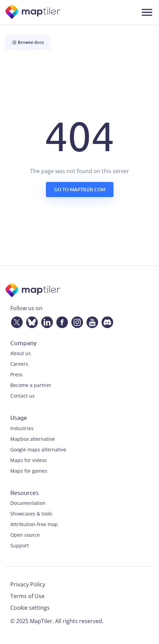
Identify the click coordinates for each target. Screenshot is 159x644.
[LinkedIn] (46, 321)
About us (21, 353)
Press (16, 374)
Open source (25, 535)
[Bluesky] (30, 321)
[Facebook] (61, 321)
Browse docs (28, 42)
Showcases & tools (31, 514)
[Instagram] (76, 321)
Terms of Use (27, 596)
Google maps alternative (38, 449)
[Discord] (106, 321)
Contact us (22, 396)
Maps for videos (29, 460)
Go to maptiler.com (80, 189)
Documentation (28, 503)
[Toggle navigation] (147, 12)
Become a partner (31, 385)
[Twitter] (15, 321)
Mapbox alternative (33, 439)
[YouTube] (91, 321)
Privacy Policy (28, 584)
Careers (19, 364)
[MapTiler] (33, 13)
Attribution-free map (34, 524)
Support (20, 545)
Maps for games (29, 471)
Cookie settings (30, 608)
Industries (22, 428)
